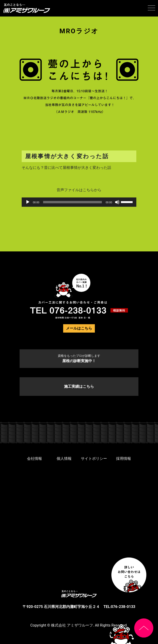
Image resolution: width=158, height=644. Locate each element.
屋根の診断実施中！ (79, 358)
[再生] (28, 202)
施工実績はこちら (79, 386)
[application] (79, 202)
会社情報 (34, 459)
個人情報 (64, 459)
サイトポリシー (94, 459)
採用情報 (124, 459)
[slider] (73, 202)
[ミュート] (117, 202)
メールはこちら (79, 328)
